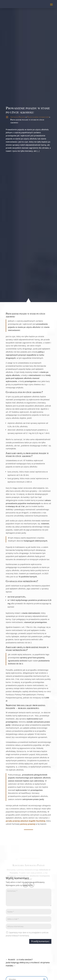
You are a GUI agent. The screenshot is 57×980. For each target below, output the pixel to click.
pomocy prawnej (19, 824)
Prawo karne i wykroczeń (38, 117)
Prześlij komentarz (32, 941)
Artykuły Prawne (18, 117)
